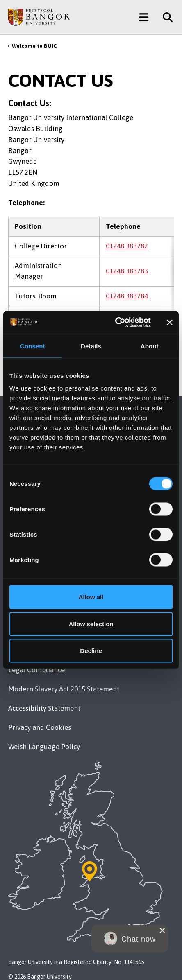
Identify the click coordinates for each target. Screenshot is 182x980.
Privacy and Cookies (40, 727)
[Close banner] (170, 322)
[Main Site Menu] (144, 17)
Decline (91, 651)
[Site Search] (165, 17)
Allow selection (91, 624)
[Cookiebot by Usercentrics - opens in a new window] (115, 323)
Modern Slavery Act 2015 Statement (64, 689)
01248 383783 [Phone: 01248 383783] (127, 271)
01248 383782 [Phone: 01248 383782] (127, 246)
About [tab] (150, 346)
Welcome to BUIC (34, 46)
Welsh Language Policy (44, 747)
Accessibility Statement (44, 708)
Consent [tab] (33, 346)
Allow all (91, 597)
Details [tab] (91, 346)
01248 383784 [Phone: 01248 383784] (127, 296)
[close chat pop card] (162, 930)
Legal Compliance (36, 670)
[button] (130, 938)
